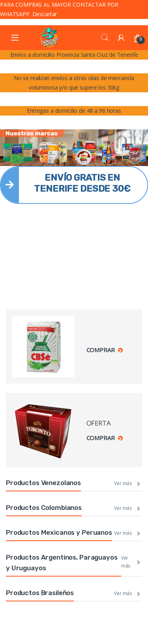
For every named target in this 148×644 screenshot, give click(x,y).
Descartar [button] (45, 14)
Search (105, 37)
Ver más (123, 483)
